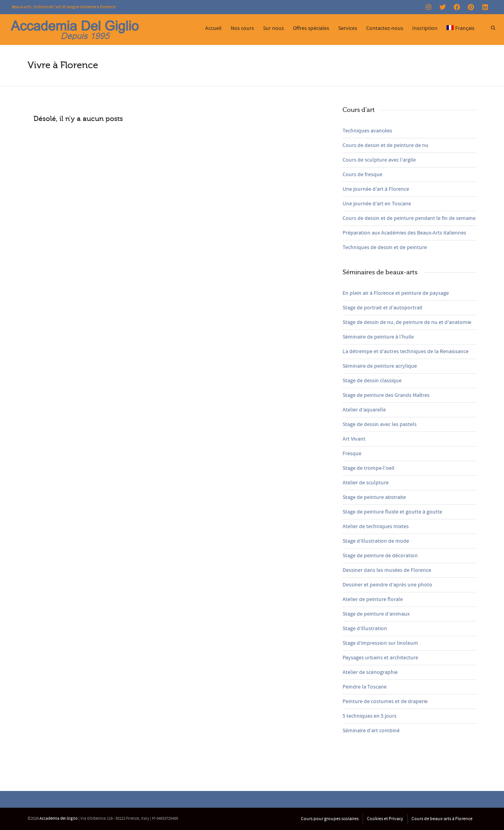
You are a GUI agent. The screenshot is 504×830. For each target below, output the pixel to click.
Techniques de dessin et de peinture (385, 248)
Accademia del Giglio (58, 819)
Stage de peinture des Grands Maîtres (386, 395)
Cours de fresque (362, 175)
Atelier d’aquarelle (364, 410)
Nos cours (242, 28)
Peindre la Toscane (365, 687)
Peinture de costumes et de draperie (385, 702)
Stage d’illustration (365, 629)
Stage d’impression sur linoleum (380, 643)
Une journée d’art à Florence (376, 189)
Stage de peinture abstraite (374, 497)
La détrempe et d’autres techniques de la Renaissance (406, 352)
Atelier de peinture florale (373, 599)
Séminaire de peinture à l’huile (378, 337)
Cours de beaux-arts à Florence (442, 819)
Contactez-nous (385, 28)
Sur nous (273, 28)
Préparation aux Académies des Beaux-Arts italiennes (404, 233)
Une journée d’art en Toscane (377, 204)
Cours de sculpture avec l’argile (379, 160)
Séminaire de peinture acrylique (380, 366)
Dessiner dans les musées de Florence (387, 570)
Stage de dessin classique (372, 381)
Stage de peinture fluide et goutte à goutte (392, 512)
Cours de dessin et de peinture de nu (385, 145)
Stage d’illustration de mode (376, 541)
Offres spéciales (311, 28)
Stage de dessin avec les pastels (380, 424)
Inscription (425, 28)
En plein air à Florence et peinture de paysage (396, 293)
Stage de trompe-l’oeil (369, 468)
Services (348, 28)
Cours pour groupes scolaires (330, 819)
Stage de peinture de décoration (380, 556)
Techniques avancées (367, 131)
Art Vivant (354, 439)
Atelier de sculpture (366, 483)
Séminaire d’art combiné (371, 731)
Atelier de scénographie (370, 672)
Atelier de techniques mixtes (376, 527)
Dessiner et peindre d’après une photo (387, 585)
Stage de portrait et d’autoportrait (383, 308)
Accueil (213, 28)
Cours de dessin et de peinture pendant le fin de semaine (409, 218)
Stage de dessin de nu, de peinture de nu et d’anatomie (407, 322)
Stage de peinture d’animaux (376, 614)
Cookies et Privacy (385, 819)
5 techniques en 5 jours (370, 716)
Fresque (352, 454)
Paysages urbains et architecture (380, 658)
